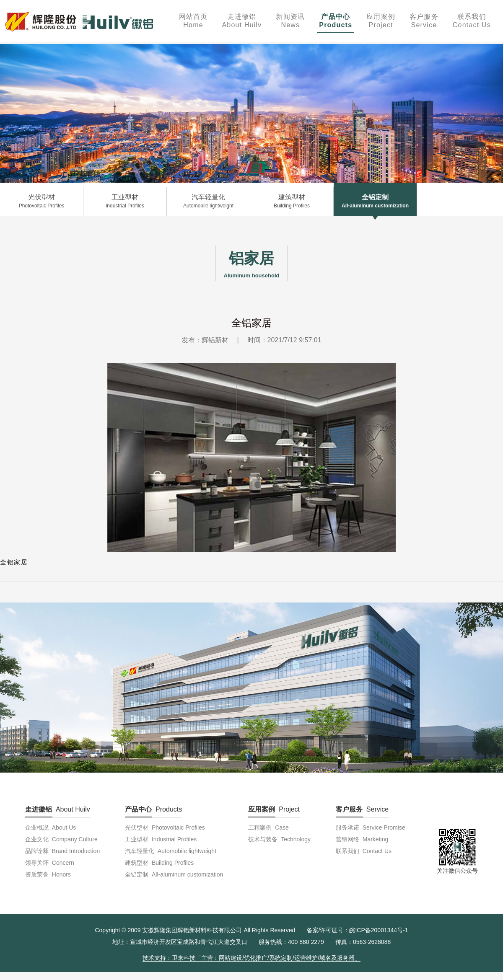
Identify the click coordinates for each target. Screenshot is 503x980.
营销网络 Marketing (362, 839)
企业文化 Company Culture (61, 839)
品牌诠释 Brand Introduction (62, 851)
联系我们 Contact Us (364, 851)
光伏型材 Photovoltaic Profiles (165, 827)
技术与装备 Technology (279, 839)
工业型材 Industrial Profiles (161, 839)
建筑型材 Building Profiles (159, 863)
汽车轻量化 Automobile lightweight (171, 851)
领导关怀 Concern (50, 863)
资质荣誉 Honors (48, 874)
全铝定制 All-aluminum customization (174, 874)
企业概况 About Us (51, 827)
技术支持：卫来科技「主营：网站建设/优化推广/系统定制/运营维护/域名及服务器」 (251, 958)
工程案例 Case (268, 827)
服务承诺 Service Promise (371, 827)
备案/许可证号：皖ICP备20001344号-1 (358, 930)
